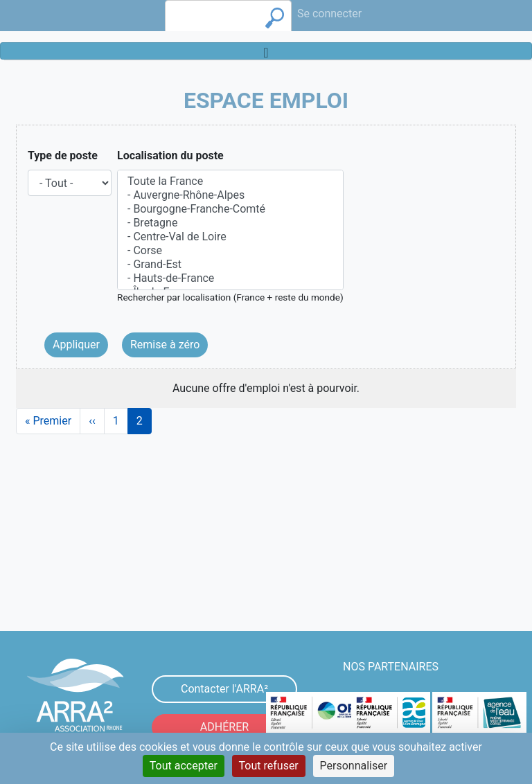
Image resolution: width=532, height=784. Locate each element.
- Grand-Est (230, 265)
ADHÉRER (224, 727)
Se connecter (329, 14)
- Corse (230, 251)
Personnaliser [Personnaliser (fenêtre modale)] (354, 766)
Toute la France (230, 181)
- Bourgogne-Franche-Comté (230, 209)
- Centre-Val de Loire (230, 237)
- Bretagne (230, 223)
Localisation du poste (170, 155)
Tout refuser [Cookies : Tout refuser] (269, 766)
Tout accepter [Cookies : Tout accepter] (184, 766)
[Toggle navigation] (266, 51)
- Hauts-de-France (230, 278)
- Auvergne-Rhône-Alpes (230, 195)
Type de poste (63, 155)
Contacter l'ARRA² (224, 689)
